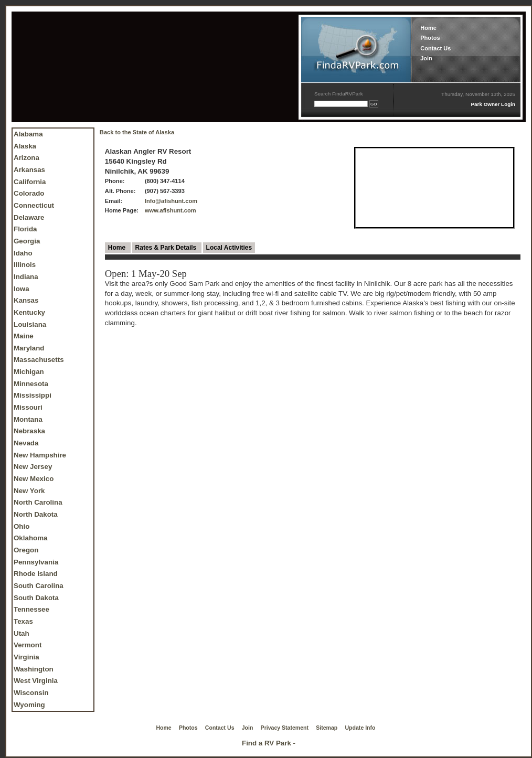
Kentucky (29, 312)
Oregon (26, 550)
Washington (34, 669)
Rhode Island (36, 574)
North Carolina (38, 502)
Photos (430, 38)
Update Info (360, 728)
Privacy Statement (285, 728)
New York (29, 491)
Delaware (29, 217)
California (30, 182)
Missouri (28, 407)
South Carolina (39, 586)
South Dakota (36, 598)
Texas (23, 621)
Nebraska (29, 431)
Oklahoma (30, 538)
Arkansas (29, 170)
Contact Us (435, 48)
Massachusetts (39, 360)
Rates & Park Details (167, 248)
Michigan (29, 372)
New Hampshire (40, 455)
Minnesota (31, 384)
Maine (24, 336)
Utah (22, 633)
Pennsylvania (36, 562)
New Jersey (33, 467)
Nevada (26, 443)
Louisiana (30, 324)
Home (428, 28)
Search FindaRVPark (339, 94)
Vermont (28, 645)
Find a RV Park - (269, 743)
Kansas (26, 300)
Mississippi (33, 395)
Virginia (26, 657)
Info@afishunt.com (171, 201)
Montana (28, 419)
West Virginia (36, 681)
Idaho (23, 253)
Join (426, 58)
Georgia (27, 241)
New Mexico (34, 479)
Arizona (26, 158)
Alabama (28, 134)
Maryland (29, 348)
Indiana (26, 277)
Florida (25, 229)
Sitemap (327, 728)
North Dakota (36, 514)
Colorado (29, 193)
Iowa (22, 289)
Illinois (25, 265)
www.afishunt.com (171, 210)
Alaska (25, 146)
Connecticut (34, 205)
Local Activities (229, 248)
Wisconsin (31, 693)
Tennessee (31, 609)
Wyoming (29, 705)
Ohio (22, 526)
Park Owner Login (493, 104)
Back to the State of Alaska (137, 132)
